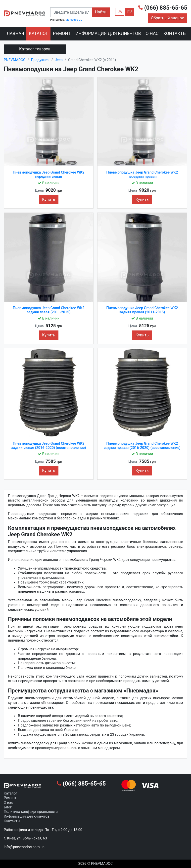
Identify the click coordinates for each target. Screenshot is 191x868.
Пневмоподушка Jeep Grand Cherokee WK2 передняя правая (142, 175)
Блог (8, 807)
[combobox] (71, 12)
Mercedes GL (74, 20)
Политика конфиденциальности (31, 812)
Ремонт (62, 34)
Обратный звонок (167, 18)
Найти (101, 12)
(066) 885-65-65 (163, 8)
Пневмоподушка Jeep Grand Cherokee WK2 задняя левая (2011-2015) (49, 310)
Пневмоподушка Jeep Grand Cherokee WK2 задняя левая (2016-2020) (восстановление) (49, 446)
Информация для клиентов (108, 34)
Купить (48, 199)
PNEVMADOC (102, 864)
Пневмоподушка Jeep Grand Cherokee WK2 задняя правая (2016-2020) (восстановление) (142, 446)
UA (120, 12)
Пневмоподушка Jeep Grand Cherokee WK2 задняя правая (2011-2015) (142, 310)
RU (130, 12)
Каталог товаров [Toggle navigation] (35, 49)
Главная (14, 34)
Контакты (175, 34)
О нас (152, 34)
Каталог (38, 34)
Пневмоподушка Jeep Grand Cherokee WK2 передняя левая (49, 175)
